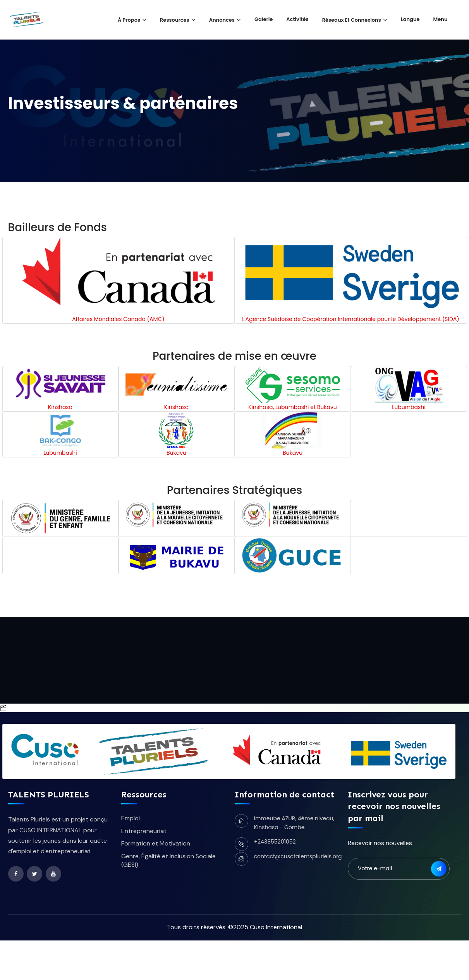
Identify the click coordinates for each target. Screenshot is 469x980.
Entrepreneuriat (144, 831)
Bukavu (176, 453)
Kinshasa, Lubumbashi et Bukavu (293, 407)
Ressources (175, 20)
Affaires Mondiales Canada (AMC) (118, 319)
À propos (129, 20)
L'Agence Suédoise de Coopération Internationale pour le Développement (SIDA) (350, 319)
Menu (441, 19)
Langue (410, 19)
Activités (297, 19)
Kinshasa (60, 407)
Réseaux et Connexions (352, 20)
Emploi (131, 818)
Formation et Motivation (156, 843)
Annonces (222, 20)
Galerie (264, 19)
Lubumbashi (409, 407)
